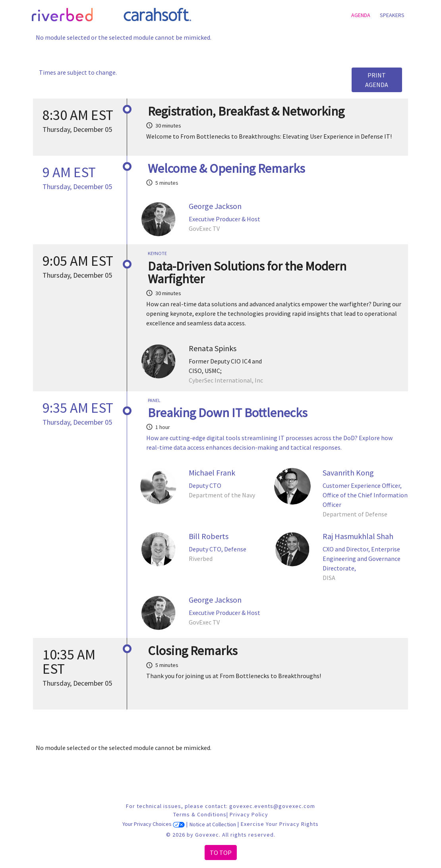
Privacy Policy (249, 814)
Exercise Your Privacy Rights (280, 824)
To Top (221, 853)
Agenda (361, 15)
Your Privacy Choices (154, 824)
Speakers (392, 15)
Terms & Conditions (200, 814)
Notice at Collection (213, 824)
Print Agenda (377, 80)
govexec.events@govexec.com (272, 806)
